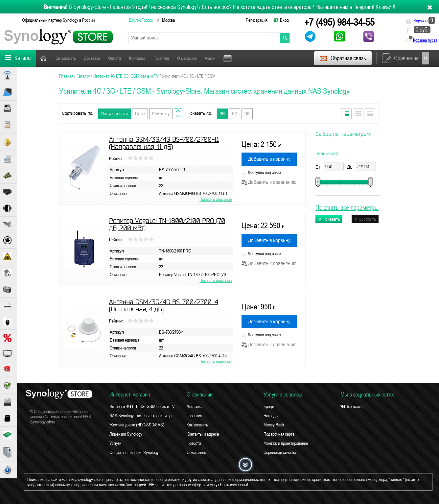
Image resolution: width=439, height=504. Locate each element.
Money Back (274, 425)
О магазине (187, 58)
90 (247, 114)
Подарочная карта (279, 434)
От (318, 167)
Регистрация (257, 20)
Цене (140, 114)
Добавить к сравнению (269, 182)
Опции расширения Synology (134, 452)
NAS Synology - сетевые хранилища (140, 416)
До (350, 167)
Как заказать (65, 58)
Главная (43, 58)
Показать (329, 219)
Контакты (137, 58)
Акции (210, 58)
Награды (271, 416)
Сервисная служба (280, 452)
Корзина (420, 21)
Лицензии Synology (126, 434)
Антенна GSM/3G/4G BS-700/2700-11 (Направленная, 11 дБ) (164, 143)
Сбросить (365, 219)
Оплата (115, 58)
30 (222, 114)
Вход (284, 20)
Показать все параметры (347, 207)
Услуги (115, 443)
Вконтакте (351, 406)
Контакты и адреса (203, 434)
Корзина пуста (425, 40)
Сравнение (405, 58)
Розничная (327, 154)
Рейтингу (161, 114)
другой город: (141, 20)
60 (235, 114)
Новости (194, 443)
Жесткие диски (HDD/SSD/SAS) (137, 425)
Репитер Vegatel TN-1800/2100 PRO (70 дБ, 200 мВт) (167, 224)
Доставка (92, 58)
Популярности (115, 114)
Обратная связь (343, 58)
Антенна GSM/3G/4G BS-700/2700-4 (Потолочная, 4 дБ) (164, 305)
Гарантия (161, 58)
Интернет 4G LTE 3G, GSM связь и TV (142, 406)
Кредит (270, 406)
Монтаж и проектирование (286, 443)
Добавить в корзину (269, 159)
